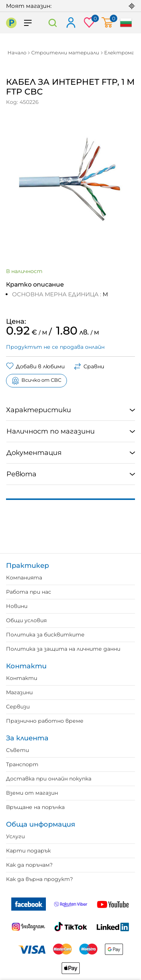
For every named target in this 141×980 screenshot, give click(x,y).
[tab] (70, 410)
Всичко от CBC (36, 381)
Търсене (53, 23)
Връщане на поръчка (35, 807)
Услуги (15, 836)
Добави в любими (35, 366)
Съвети (17, 750)
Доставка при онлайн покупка (49, 779)
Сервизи (18, 707)
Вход (70, 23)
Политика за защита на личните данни (63, 649)
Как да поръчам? (29, 865)
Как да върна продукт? (39, 879)
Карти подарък (28, 851)
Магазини (19, 692)
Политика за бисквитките (45, 635)
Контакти (22, 678)
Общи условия (26, 620)
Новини (17, 606)
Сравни (89, 366)
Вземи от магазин (32, 793)
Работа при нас (29, 592)
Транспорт (22, 764)
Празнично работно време (45, 721)
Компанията (24, 578)
